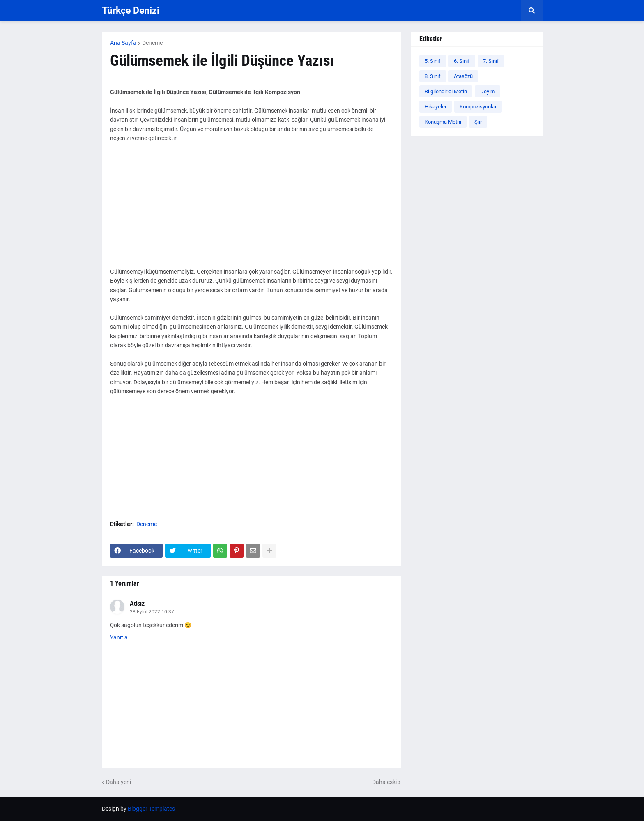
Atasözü (463, 76)
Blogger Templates (151, 809)
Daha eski (384, 782)
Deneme (152, 43)
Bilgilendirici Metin (446, 91)
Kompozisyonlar (478, 107)
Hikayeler (436, 107)
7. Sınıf (491, 61)
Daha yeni (118, 782)
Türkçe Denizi (131, 10)
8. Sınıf (433, 76)
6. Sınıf (462, 61)
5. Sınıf (433, 61)
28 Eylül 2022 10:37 (152, 612)
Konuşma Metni (443, 122)
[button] (532, 11)
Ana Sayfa (123, 43)
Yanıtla (119, 637)
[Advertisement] (251, 210)
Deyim (488, 91)
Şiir (478, 122)
